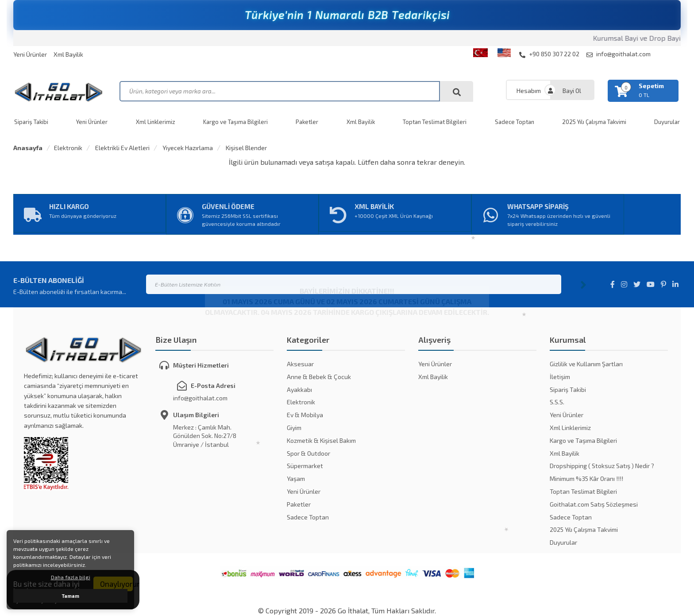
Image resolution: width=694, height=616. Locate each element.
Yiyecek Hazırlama (187, 148)
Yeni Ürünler (30, 54)
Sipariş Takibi (31, 122)
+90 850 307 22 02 (549, 54)
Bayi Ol (572, 91)
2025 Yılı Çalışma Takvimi (594, 122)
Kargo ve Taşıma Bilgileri (235, 122)
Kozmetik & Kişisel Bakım (321, 440)
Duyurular (563, 542)
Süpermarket (305, 466)
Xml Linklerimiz (156, 122)
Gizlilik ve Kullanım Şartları (586, 364)
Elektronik (68, 148)
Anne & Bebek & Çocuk (319, 377)
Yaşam (296, 478)
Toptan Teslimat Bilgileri (435, 122)
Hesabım (529, 91)
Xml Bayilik (68, 54)
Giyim (294, 428)
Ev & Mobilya (305, 415)
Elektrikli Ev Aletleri (122, 148)
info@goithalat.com (619, 54)
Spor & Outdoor (308, 453)
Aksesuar (300, 364)
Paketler (307, 122)
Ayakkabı (299, 389)
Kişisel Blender (246, 148)
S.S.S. (557, 402)
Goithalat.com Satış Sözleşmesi (594, 504)
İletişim (560, 377)
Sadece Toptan (515, 122)
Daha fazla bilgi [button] (71, 577)
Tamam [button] (71, 596)
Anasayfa (28, 148)
